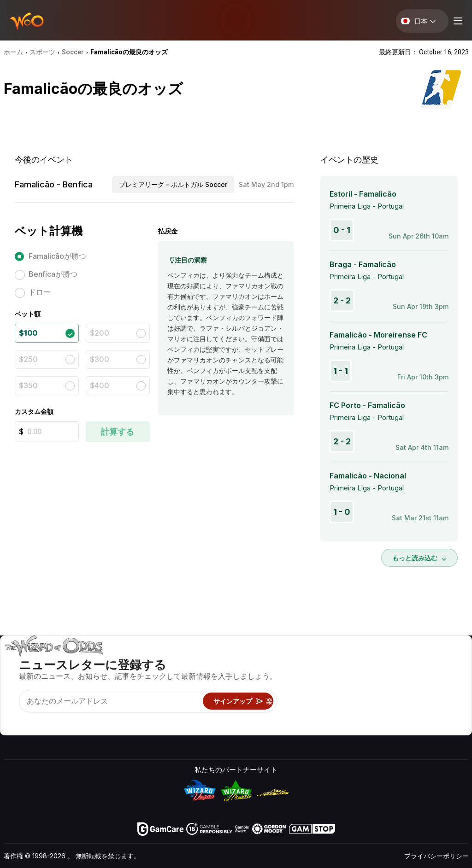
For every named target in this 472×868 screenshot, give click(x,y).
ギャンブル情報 (290, 688)
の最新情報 (375, 701)
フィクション (441, 701)
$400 (100, 385)
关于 (365, 661)
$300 (100, 359)
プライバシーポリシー (437, 856)
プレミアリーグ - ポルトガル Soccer (173, 184)
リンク (369, 688)
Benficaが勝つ (53, 274)
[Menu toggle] (457, 21)
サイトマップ (441, 688)
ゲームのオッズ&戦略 (299, 661)
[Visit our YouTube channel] (12, 720)
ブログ (431, 674)
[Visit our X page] (32, 720)
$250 (28, 359)
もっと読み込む (419, 558)
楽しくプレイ (287, 701)
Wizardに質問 (287, 728)
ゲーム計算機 (287, 674)
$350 (28, 385)
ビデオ (431, 661)
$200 (100, 333)
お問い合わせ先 (382, 674)
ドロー (40, 292)
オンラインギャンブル (301, 714)
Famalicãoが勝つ (57, 256)
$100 (28, 333)
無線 (365, 714)
